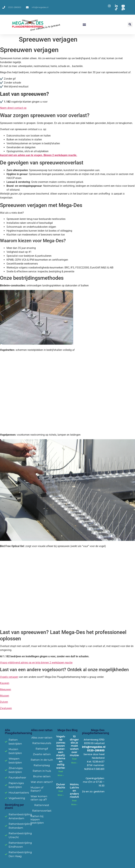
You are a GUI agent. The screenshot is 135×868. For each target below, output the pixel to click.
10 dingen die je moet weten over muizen (75, 746)
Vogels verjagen (9, 677)
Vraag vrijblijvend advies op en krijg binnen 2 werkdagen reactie (36, 663)
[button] (84, 25)
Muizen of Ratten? (37, 789)
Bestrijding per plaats (14, 806)
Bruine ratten (42, 776)
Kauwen (5, 683)
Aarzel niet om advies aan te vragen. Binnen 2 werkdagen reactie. (39, 155)
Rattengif (42, 749)
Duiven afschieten (63, 786)
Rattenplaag (42, 765)
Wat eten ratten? (42, 782)
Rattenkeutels (42, 743)
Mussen (5, 696)
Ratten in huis (42, 771)
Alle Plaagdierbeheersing (18, 732)
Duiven (4, 702)
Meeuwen (6, 689)
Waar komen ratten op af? (39, 798)
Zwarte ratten (42, 754)
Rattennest (42, 805)
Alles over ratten (42, 738)
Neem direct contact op (13, 108)
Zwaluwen (6, 708)
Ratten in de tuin (42, 760)
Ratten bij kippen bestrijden (37, 819)
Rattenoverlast (42, 811)
